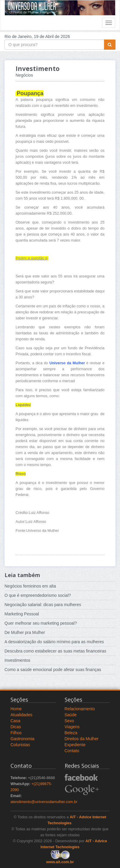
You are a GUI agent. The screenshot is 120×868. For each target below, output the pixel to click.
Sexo (69, 721)
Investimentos (17, 660)
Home (16, 709)
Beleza (71, 733)
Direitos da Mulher (82, 739)
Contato (72, 751)
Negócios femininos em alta (30, 586)
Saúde (71, 715)
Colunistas (20, 745)
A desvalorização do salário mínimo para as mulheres (54, 642)
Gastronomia (22, 739)
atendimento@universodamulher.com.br (44, 802)
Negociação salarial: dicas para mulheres (43, 605)
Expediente (75, 745)
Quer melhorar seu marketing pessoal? (41, 623)
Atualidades (21, 715)
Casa (15, 721)
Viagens (72, 727)
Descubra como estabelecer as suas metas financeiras (55, 651)
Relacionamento (80, 709)
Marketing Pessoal (22, 614)
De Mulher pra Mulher (25, 632)
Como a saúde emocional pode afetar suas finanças (53, 670)
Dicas (16, 727)
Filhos (16, 733)
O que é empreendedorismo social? (38, 595)
